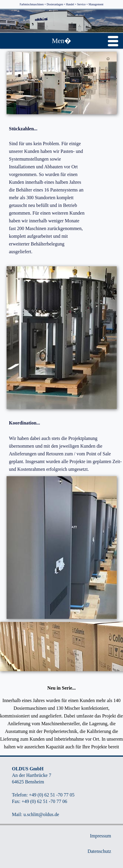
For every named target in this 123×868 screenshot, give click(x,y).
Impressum (101, 836)
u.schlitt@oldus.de (41, 814)
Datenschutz (99, 851)
